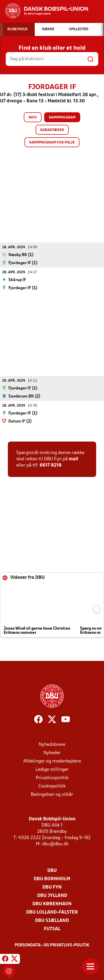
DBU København (52, 904)
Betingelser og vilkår (52, 795)
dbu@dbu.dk (55, 844)
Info (33, 118)
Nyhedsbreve (52, 745)
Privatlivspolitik (52, 778)
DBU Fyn (52, 887)
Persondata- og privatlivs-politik (52, 945)
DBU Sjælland (52, 921)
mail (73, 459)
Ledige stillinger (52, 770)
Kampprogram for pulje (52, 143)
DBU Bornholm (52, 879)
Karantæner (52, 130)
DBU (52, 871)
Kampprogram (62, 118)
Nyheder (52, 753)
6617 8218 (51, 465)
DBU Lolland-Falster (52, 912)
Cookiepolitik (52, 786)
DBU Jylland (52, 896)
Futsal (52, 929)
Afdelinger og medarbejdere (52, 761)
